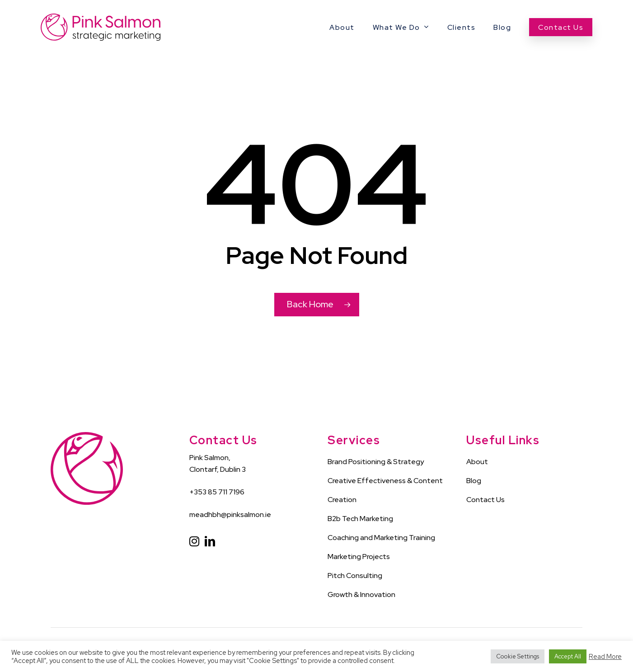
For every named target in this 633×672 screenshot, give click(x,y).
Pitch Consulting (355, 576)
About (477, 462)
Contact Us (485, 500)
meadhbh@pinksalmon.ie (230, 515)
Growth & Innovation (361, 594)
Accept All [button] (568, 656)
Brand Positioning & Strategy (376, 462)
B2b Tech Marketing (360, 519)
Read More (605, 657)
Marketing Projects (359, 557)
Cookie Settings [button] (518, 656)
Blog (474, 481)
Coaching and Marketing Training (381, 538)
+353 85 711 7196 (217, 492)
